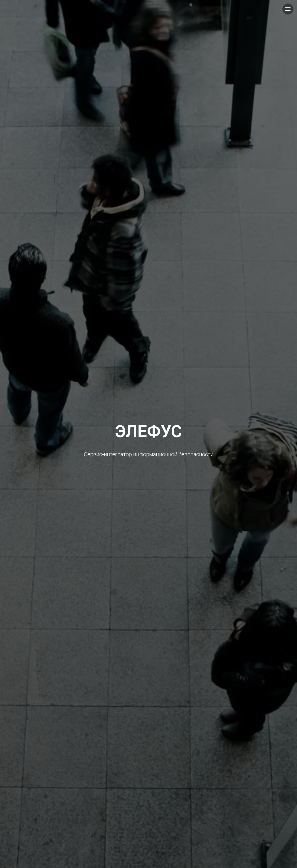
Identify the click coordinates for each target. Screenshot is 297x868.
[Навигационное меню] (288, 9)
